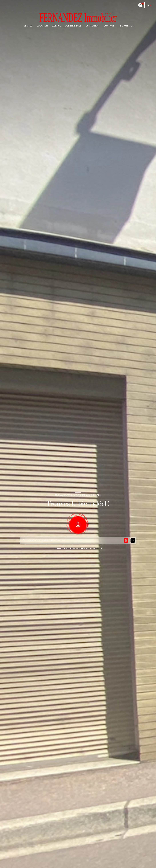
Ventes (28, 26)
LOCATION (42, 26)
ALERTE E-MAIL (73, 26)
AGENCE (57, 26)
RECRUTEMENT (127, 26)
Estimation (93, 26)
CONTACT (109, 26)
